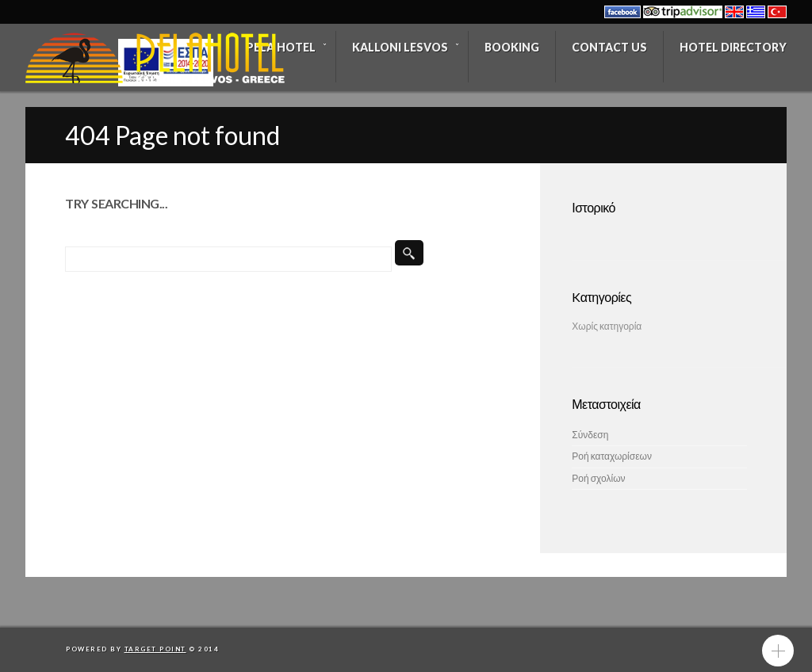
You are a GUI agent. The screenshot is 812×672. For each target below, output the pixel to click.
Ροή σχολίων (598, 478)
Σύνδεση (590, 435)
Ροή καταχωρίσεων (612, 456)
